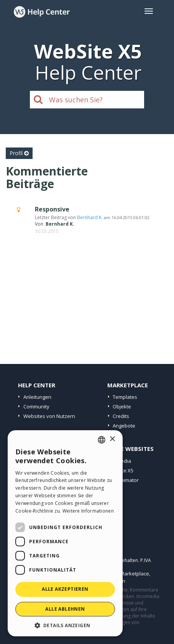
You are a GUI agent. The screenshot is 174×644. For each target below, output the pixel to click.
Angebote (124, 426)
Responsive (52, 209)
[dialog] (65, 533)
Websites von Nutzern (49, 416)
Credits (121, 416)
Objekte (122, 406)
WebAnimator (123, 480)
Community (36, 406)
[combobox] (102, 440)
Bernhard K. (90, 217)
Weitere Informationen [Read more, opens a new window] (88, 511)
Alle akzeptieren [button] (65, 589)
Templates (125, 397)
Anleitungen (37, 397)
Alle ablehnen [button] (65, 609)
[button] (65, 625)
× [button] (112, 439)
